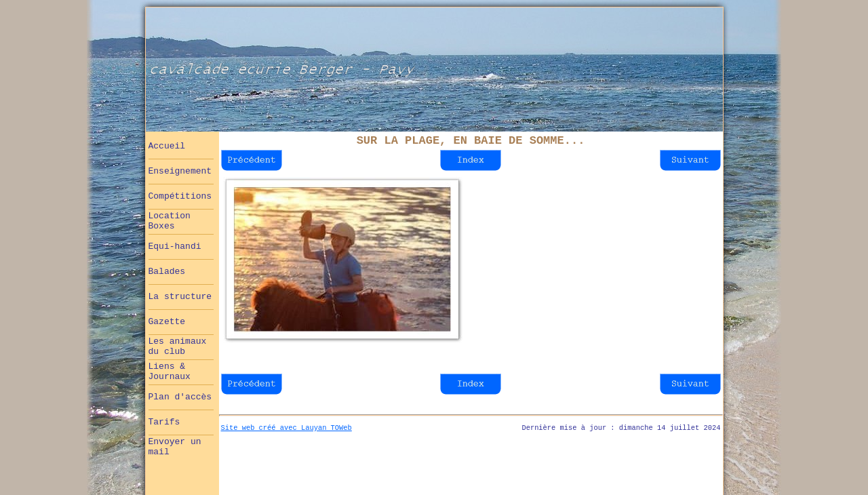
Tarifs (164, 422)
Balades (167, 272)
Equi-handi (175, 246)
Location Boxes (170, 221)
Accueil (167, 146)
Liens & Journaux (170, 372)
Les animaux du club (178, 346)
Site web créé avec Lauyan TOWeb (287, 428)
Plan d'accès (180, 397)
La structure (180, 297)
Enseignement (180, 171)
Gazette (167, 322)
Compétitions (180, 196)
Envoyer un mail (175, 447)
